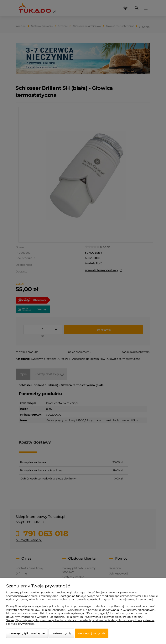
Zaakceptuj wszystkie (92, 633)
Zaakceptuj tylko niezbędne (27, 633)
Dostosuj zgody (61, 633)
